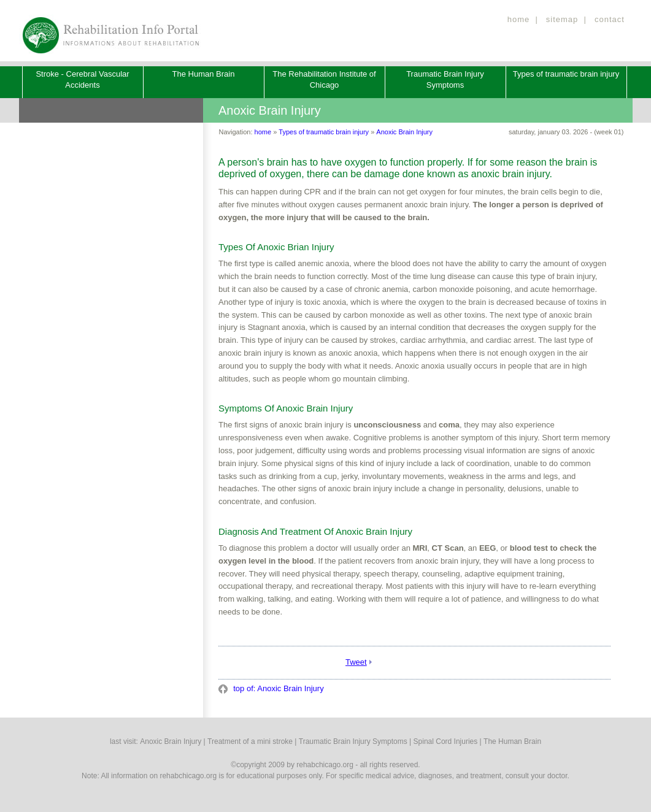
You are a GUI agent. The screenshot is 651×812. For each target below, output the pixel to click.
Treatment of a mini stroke (250, 741)
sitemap (562, 19)
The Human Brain (204, 74)
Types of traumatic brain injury (566, 74)
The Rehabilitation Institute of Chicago (324, 79)
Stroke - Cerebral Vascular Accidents (82, 79)
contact (610, 19)
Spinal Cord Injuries (446, 741)
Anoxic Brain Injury (404, 132)
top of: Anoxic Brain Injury (278, 688)
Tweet (356, 662)
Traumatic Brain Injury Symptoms (445, 79)
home (519, 19)
